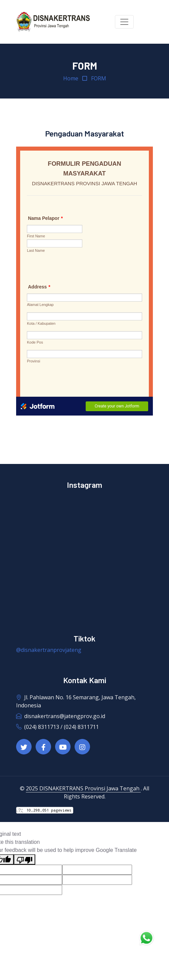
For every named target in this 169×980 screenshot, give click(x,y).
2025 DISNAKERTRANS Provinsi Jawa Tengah (83, 788)
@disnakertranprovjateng (49, 650)
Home (71, 78)
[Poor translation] (25, 859)
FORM (99, 78)
